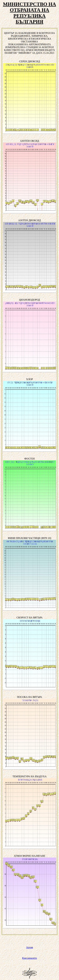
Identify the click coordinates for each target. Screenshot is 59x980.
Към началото (30, 958)
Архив (30, 947)
